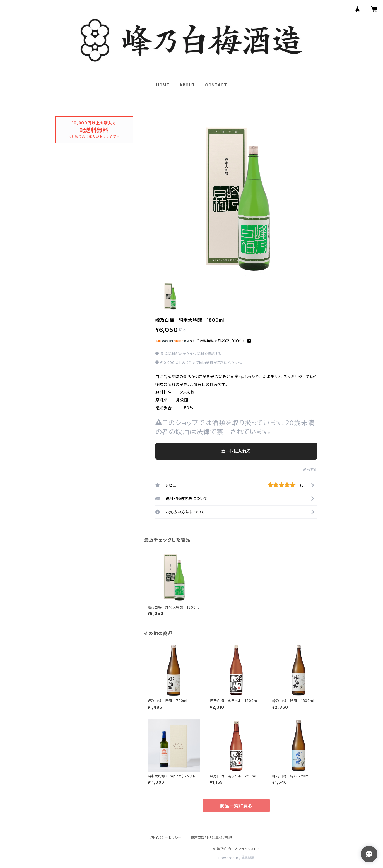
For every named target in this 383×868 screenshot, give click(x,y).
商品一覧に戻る (236, 806)
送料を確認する (209, 354)
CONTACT (216, 85)
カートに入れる (236, 451)
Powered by (236, 858)
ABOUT (187, 85)
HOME (163, 85)
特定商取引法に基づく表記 (211, 838)
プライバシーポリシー (165, 838)
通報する (310, 469)
